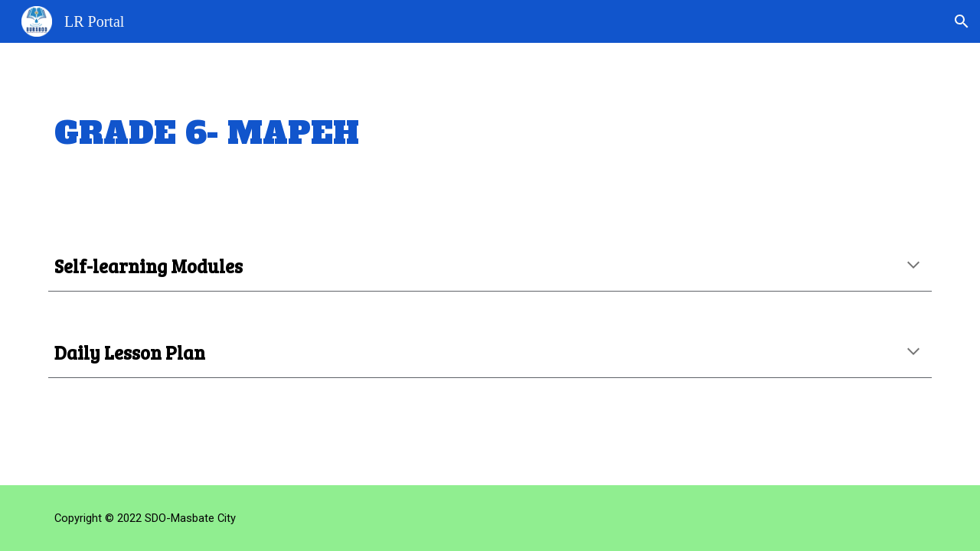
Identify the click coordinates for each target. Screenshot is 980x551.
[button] (962, 21)
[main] (490, 133)
